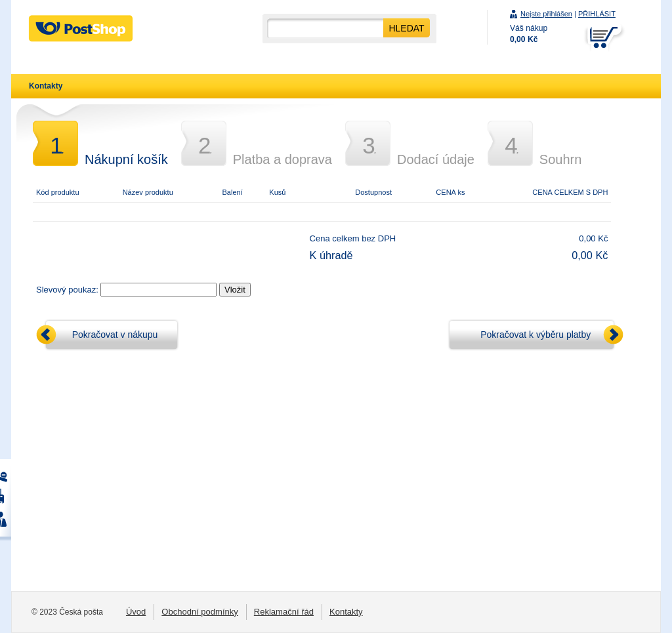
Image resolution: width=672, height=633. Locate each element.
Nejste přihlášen (546, 14)
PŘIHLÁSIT (597, 14)
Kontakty (46, 86)
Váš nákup (529, 34)
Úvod (136, 612)
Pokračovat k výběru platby (535, 335)
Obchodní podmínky (200, 612)
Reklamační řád (284, 612)
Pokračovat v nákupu (115, 335)
